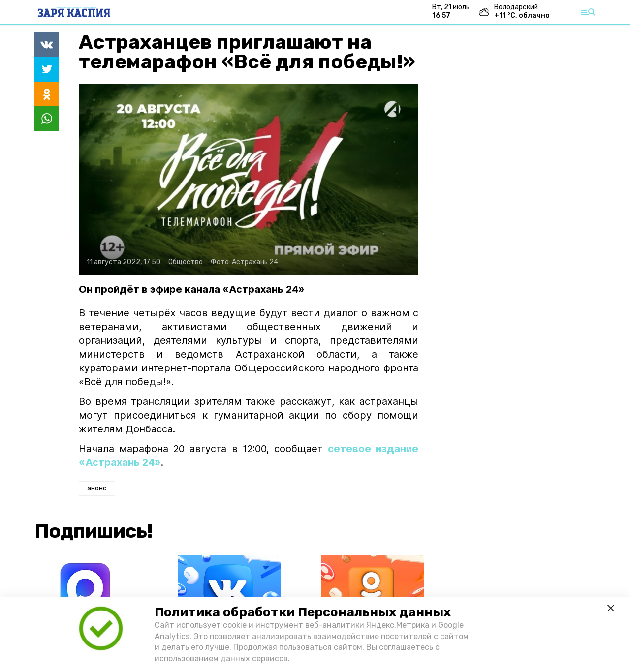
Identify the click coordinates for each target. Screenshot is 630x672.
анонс (97, 488)
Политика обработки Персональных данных (303, 612)
